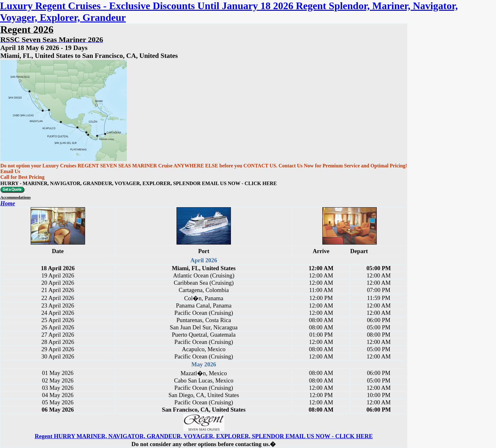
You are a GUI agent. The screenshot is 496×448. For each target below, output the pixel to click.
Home (8, 203)
